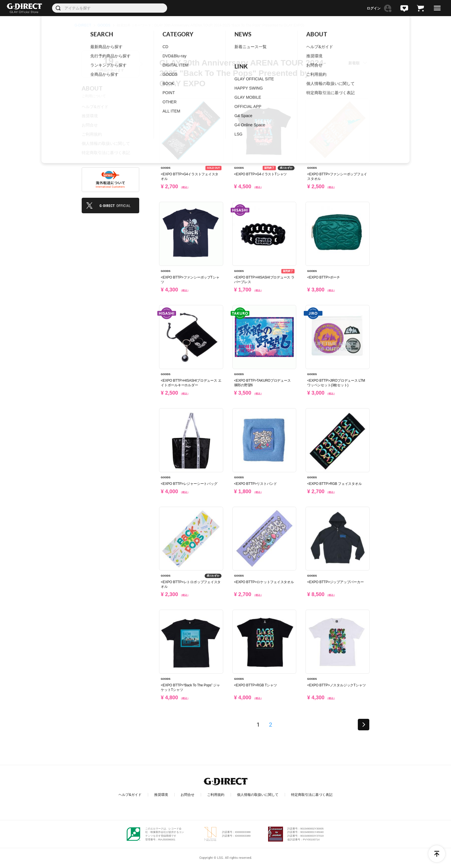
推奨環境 (90, 116)
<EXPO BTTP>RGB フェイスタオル (334, 484)
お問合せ (90, 125)
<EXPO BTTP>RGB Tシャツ (256, 685)
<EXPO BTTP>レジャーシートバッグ (189, 484)
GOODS (104, 25)
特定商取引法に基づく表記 (106, 153)
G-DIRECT (83, 25)
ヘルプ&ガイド (95, 107)
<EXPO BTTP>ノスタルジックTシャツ (336, 685)
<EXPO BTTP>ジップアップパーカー (335, 582)
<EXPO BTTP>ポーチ (324, 277)
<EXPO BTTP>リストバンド (256, 484)
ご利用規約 (92, 134)
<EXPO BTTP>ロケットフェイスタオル (264, 582)
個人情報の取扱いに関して (106, 143)
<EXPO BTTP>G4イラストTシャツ (261, 174)
